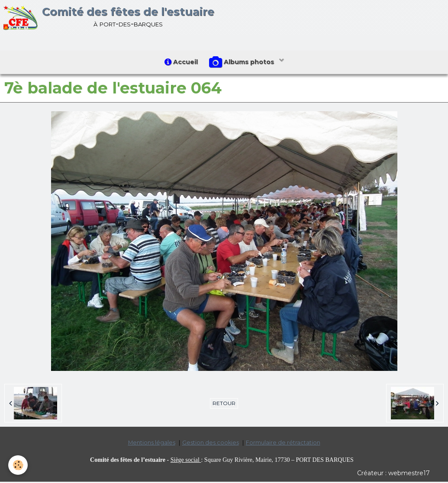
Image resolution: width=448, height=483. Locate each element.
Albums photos (243, 63)
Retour (224, 405)
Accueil (180, 63)
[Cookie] (18, 465)
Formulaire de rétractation (283, 444)
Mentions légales (152, 444)
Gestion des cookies (211, 444)
